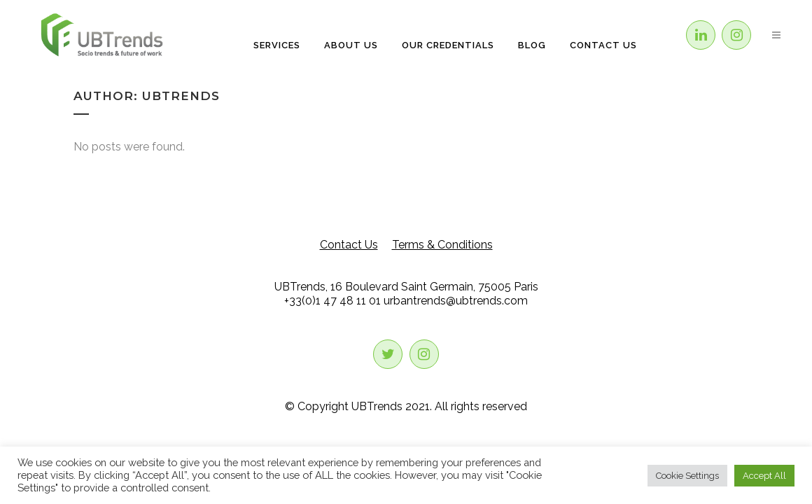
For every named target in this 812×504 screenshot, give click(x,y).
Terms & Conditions (442, 245)
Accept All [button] (764, 476)
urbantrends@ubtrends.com (456, 301)
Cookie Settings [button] (687, 476)
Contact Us (349, 245)
